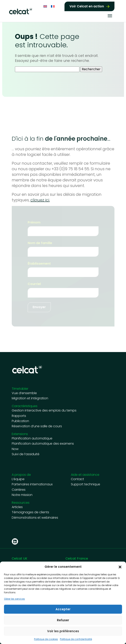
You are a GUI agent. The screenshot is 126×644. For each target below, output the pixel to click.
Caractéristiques (25, 406)
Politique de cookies (46, 639)
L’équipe (18, 479)
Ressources (21, 503)
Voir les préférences (63, 631)
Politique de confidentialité (76, 639)
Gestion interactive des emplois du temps (44, 411)
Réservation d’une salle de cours (37, 426)
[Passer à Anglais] (45, 6)
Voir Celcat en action (87, 6)
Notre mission (22, 495)
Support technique (85, 484)
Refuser (63, 620)
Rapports (19, 416)
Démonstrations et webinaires (35, 518)
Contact (77, 479)
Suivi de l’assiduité (26, 454)
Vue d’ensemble (24, 393)
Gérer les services (14, 599)
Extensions (20, 434)
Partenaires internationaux (32, 484)
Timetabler (20, 389)
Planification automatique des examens (43, 444)
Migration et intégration (30, 398)
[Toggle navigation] (110, 15)
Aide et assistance (85, 475)
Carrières (19, 490)
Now (15, 449)
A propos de (21, 475)
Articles (17, 507)
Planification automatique (32, 438)
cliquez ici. (40, 200)
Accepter (63, 609)
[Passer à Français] (53, 6)
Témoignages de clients (30, 512)
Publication (20, 421)
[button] (120, 567)
